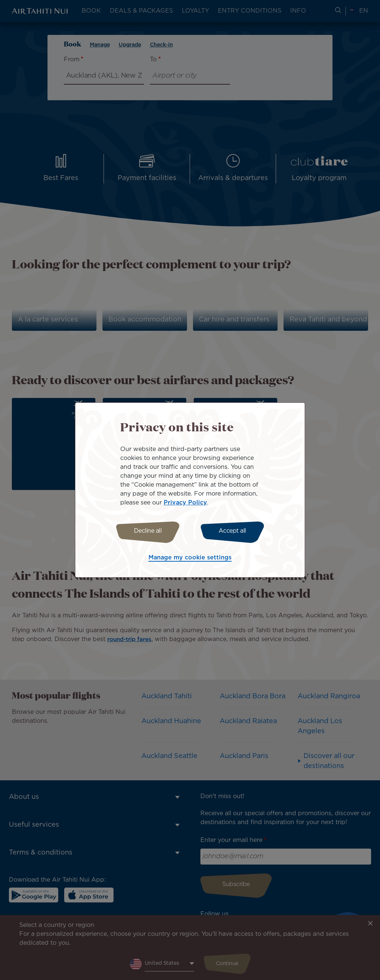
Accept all (234, 531)
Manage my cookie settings (190, 559)
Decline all (146, 531)
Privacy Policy (185, 502)
